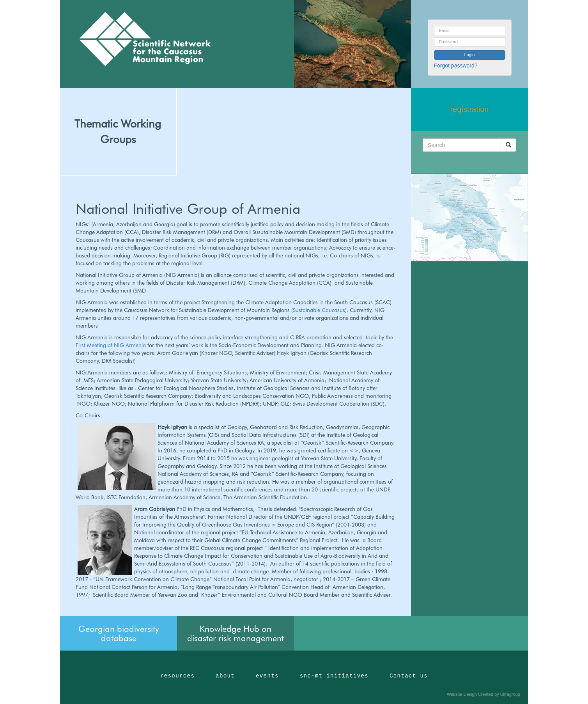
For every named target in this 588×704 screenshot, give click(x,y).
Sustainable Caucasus (319, 310)
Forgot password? (456, 66)
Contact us (409, 676)
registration (470, 109)
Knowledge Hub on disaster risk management (236, 633)
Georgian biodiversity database (119, 633)
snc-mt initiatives (334, 676)
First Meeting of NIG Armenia (112, 345)
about (225, 676)
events (267, 676)
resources (177, 676)
